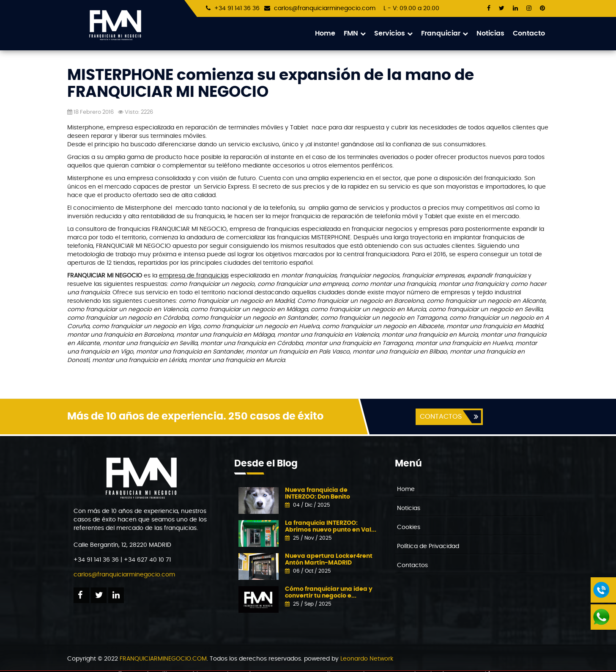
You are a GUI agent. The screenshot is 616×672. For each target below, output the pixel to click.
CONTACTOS (440, 417)
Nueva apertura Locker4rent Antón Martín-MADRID (329, 560)
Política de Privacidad (428, 547)
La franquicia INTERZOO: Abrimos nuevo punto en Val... (331, 527)
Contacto (529, 33)
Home (325, 33)
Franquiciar (445, 34)
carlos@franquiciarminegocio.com (325, 8)
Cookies (409, 528)
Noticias (490, 33)
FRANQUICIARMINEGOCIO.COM (163, 659)
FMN (355, 34)
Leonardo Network (367, 659)
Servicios (393, 34)
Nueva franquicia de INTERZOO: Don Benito (318, 494)
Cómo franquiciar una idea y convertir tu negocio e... (329, 593)
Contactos (412, 566)
